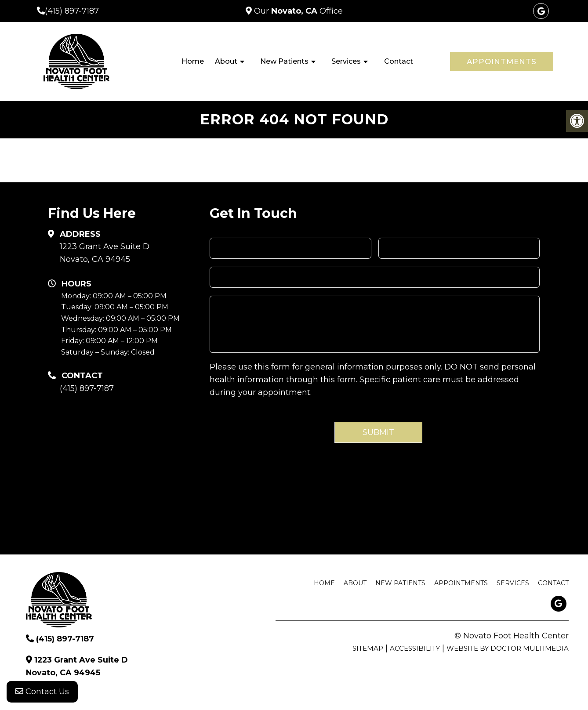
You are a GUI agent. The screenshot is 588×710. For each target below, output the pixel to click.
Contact (399, 61)
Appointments (502, 62)
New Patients (284, 61)
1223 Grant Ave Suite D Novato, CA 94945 (105, 253)
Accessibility (415, 648)
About (226, 61)
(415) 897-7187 (72, 11)
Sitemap (368, 648)
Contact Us (42, 692)
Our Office (297, 11)
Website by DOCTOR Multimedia (508, 648)
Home (193, 61)
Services (346, 61)
